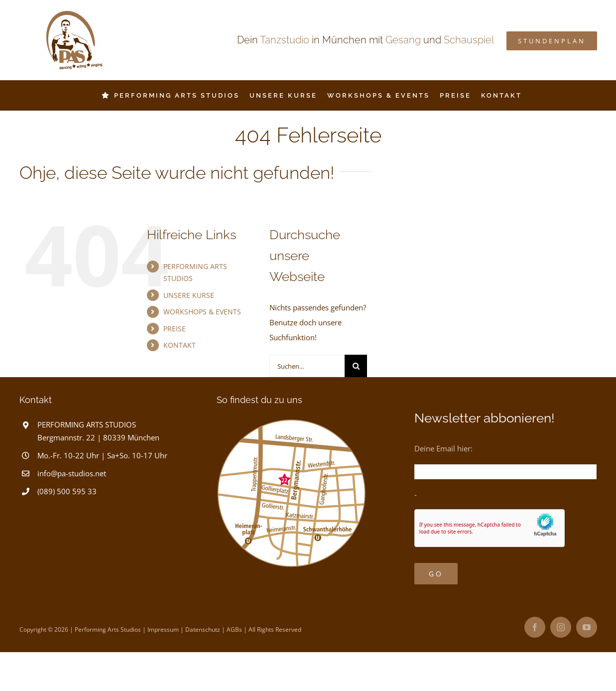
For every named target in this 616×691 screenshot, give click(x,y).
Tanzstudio (285, 40)
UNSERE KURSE (189, 295)
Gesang (403, 40)
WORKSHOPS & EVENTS (202, 312)
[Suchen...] (307, 366)
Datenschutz (203, 629)
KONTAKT (180, 345)
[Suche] (356, 366)
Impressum (163, 629)
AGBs (234, 629)
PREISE (175, 329)
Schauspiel (469, 40)
